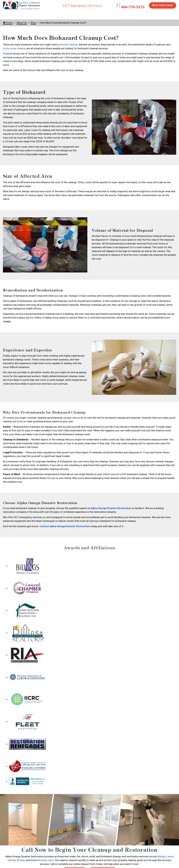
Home (6, 14)
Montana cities (45, 860)
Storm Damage (49, 15)
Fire (33, 14)
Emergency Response (127, 15)
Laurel (170, 856)
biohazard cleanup (68, 44)
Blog (33, 23)
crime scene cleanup (14, 48)
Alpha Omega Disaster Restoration (111, 508)
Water (19, 14)
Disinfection (88, 14)
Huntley (12, 860)
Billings (162, 856)
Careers (154, 14)
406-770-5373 (133, 7)
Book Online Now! (163, 5)
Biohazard (106, 14)
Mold (70, 14)
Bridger (21, 860)
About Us (168, 15)
